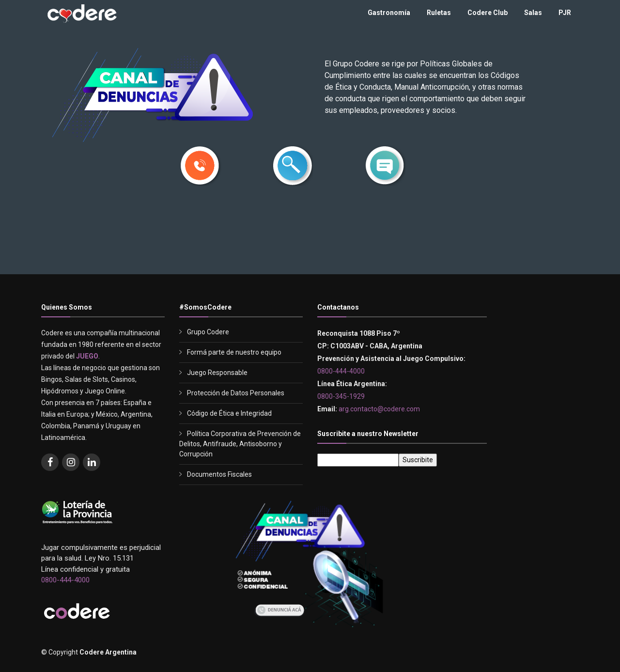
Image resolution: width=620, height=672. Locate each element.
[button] (200, 168)
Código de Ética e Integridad (229, 413)
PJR (565, 13)
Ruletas (439, 13)
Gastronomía (389, 13)
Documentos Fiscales (219, 474)
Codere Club (488, 13)
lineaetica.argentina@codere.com (373, 243)
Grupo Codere (208, 332)
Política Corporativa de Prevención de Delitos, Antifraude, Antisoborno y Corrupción (240, 444)
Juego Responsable (217, 373)
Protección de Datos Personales (236, 393)
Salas (533, 13)
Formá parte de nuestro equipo (234, 352)
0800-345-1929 (276, 243)
